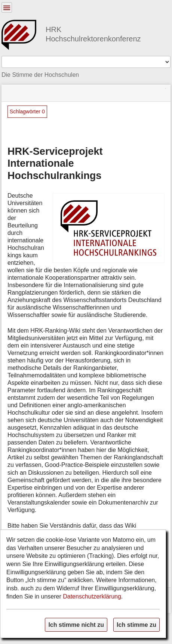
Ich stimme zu (136, 625)
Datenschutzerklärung (92, 596)
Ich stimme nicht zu (76, 625)
